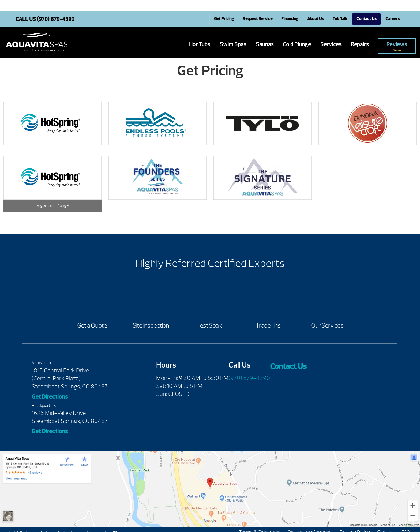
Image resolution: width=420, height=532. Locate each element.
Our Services (327, 325)
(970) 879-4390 (249, 378)
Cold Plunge (297, 44)
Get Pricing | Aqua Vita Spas (37, 42)
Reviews (397, 46)
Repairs (360, 44)
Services (331, 44)
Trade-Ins (268, 325)
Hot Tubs (200, 44)
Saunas (265, 44)
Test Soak (209, 325)
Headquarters (44, 406)
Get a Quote (92, 325)
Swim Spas (233, 44)
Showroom (42, 363)
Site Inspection (151, 325)
